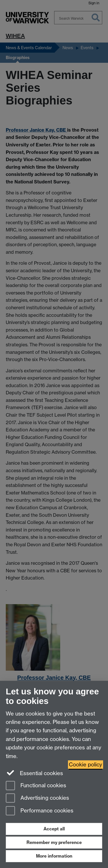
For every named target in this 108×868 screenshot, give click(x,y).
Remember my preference (54, 842)
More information (54, 856)
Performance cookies (40, 811)
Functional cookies (36, 786)
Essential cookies (34, 773)
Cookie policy (86, 765)
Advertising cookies (37, 798)
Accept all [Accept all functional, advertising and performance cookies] (54, 829)
